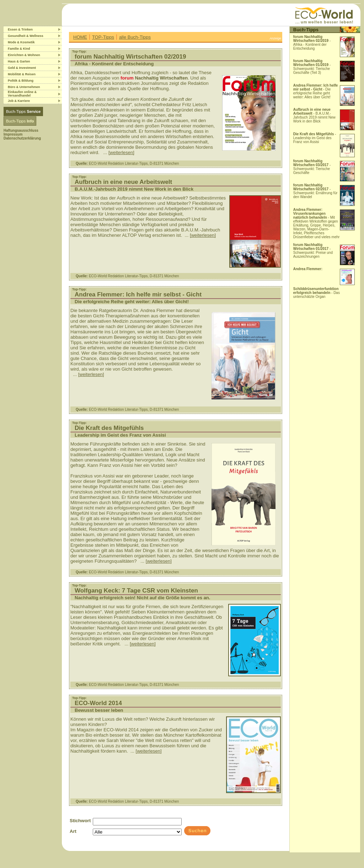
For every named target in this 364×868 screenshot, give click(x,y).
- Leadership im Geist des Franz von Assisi (315, 138)
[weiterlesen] (121, 152)
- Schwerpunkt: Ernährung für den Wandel (315, 191)
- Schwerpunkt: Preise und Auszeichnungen (313, 251)
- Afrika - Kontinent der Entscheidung (312, 43)
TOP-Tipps (103, 37)
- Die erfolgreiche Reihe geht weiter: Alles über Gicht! (316, 91)
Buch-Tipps (23, 111)
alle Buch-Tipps (135, 37)
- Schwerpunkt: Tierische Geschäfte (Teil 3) (312, 67)
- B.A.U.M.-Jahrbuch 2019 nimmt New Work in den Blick (314, 115)
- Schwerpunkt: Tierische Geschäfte (312, 167)
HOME (80, 37)
